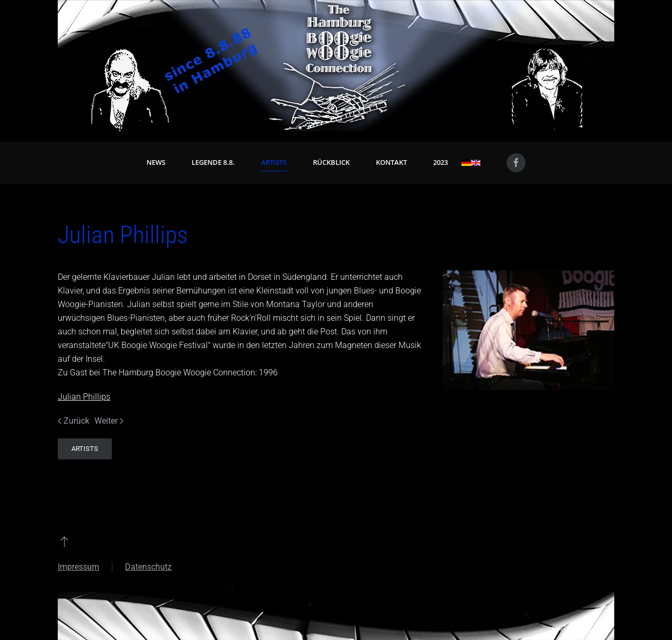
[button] (64, 541)
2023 (440, 162)
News (156, 162)
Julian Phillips (84, 397)
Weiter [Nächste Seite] (109, 421)
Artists (274, 162)
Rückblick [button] (331, 162)
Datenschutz (148, 567)
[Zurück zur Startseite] (336, 66)
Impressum (78, 567)
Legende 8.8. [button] (213, 162)
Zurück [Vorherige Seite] (73, 421)
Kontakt (391, 162)
